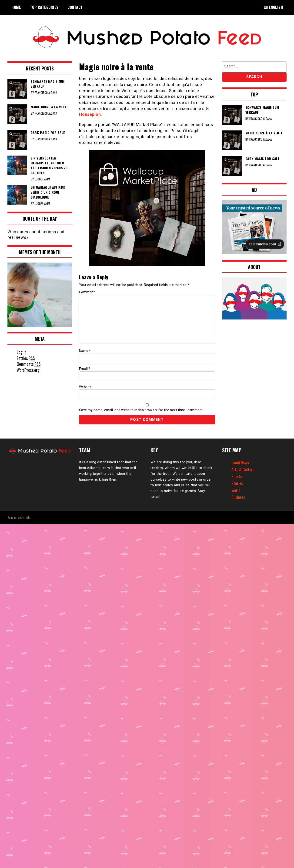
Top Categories (44, 7)
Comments (29, 364)
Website (85, 387)
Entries (26, 358)
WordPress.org (28, 370)
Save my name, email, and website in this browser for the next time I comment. (141, 410)
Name (85, 351)
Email (85, 369)
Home (16, 7)
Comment (87, 292)
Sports (237, 476)
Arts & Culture (243, 469)
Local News (240, 462)
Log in (22, 352)
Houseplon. (91, 114)
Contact (75, 7)
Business (238, 497)
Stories (237, 483)
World (236, 490)
